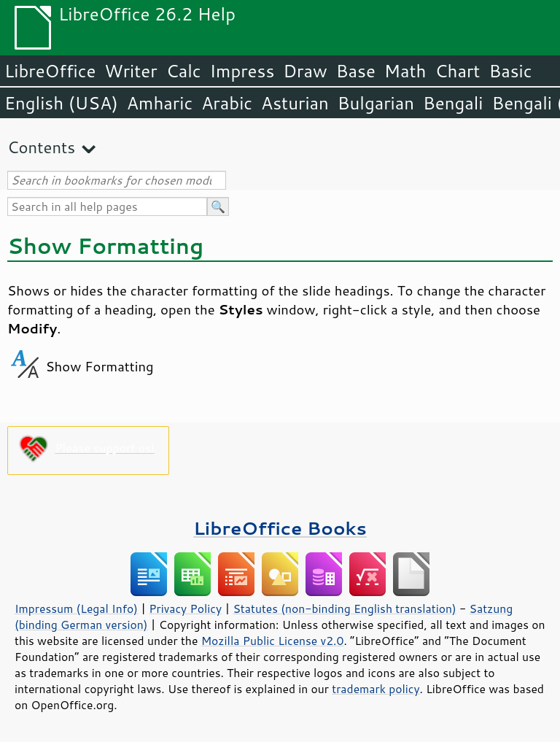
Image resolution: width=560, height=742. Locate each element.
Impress (242, 71)
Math (405, 71)
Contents (41, 147)
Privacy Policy (185, 608)
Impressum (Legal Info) (76, 608)
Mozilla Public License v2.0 (273, 641)
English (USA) (61, 103)
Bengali (453, 103)
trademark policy (376, 689)
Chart (457, 71)
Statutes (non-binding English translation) (344, 608)
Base (356, 71)
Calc (184, 71)
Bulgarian (376, 103)
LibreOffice (50, 71)
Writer (131, 71)
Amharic (160, 103)
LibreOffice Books (280, 528)
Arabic (227, 103)
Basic (510, 71)
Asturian (295, 103)
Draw (305, 71)
